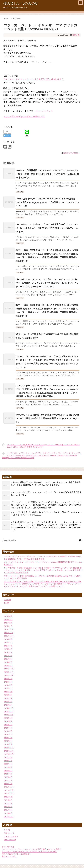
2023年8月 (8, 721)
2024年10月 (8, 675)
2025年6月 (8, 649)
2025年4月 (8, 656)
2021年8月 (8, 800)
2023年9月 (8, 718)
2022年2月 (8, 780)
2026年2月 (8, 623)
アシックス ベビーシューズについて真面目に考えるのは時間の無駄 (29, 852)
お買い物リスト (8, 847)
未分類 (6, 603)
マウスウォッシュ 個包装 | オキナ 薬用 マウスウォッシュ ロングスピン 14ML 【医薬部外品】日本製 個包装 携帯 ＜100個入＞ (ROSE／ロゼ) (48, 418)
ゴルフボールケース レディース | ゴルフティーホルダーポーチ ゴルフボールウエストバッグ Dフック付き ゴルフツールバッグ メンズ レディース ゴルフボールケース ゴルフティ (47, 283)
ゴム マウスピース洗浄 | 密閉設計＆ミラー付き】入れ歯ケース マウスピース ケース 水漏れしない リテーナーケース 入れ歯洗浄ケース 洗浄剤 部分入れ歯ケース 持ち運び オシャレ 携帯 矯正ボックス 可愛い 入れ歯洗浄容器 (46, 505)
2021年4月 (8, 813)
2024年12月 (8, 669)
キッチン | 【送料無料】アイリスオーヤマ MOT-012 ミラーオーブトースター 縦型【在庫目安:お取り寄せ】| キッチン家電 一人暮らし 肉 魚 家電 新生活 (47, 174)
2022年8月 (8, 761)
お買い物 (76, 35)
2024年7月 (8, 685)
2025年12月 (8, 629)
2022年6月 (8, 767)
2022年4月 (8, 774)
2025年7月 (8, 646)
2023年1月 (8, 744)
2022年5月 (8, 771)
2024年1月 (8, 705)
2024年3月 (8, 698)
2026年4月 (8, 616)
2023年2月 (8, 741)
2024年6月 (8, 689)
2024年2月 (8, 702)
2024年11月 (8, 672)
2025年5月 (8, 652)
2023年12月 (8, 708)
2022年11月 (8, 751)
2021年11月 (8, 790)
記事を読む (20, 192)
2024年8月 (8, 682)
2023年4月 (8, 734)
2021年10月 (8, 794)
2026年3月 (8, 620)
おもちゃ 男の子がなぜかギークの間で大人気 (24, 116)
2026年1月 (8, 626)
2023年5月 (8, 731)
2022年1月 (8, 784)
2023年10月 (8, 715)
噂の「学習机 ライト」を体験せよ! (16, 854)
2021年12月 (8, 787)
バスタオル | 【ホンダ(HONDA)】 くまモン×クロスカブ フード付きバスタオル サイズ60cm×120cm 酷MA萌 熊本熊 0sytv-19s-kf (41, 445)
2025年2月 (8, 662)
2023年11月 (8, 712)
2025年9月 (8, 639)
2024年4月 (8, 695)
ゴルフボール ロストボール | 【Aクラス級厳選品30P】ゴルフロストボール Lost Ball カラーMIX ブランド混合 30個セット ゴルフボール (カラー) (47, 228)
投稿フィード (9, 833)
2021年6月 (8, 807)
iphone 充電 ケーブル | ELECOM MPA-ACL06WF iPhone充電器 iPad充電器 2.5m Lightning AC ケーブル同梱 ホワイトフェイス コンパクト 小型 (48, 202)
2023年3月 (8, 738)
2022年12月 (8, 748)
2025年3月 (8, 659)
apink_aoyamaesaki (71, 153)
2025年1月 (8, 666)
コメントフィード (11, 836)
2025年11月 (8, 633)
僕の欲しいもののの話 (21, 3)
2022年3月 (8, 777)
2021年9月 (8, 797)
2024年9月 (8, 679)
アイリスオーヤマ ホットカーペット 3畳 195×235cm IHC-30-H (32, 79)
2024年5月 (8, 692)
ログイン (7, 830)
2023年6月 (8, 728)
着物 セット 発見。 (10, 856)
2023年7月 (8, 725)
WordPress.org (10, 840)
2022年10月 (8, 754)
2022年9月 (8, 757)
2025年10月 (8, 636)
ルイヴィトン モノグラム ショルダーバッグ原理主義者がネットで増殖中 (31, 849)
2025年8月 (8, 643)
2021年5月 (8, 810)
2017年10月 (8, 817)
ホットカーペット (44, 111)
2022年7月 (8, 764)
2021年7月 (8, 803)
